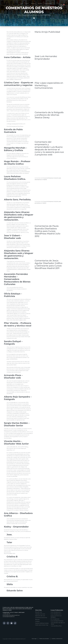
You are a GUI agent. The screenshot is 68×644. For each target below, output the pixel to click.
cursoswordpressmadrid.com (9, 617)
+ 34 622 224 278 (6, 614)
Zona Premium (48, 4)
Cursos (27, 4)
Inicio (22, 4)
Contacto (49, 7)
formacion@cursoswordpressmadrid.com (11, 615)
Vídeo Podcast (42, 7)
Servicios (40, 4)
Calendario (33, 4)
